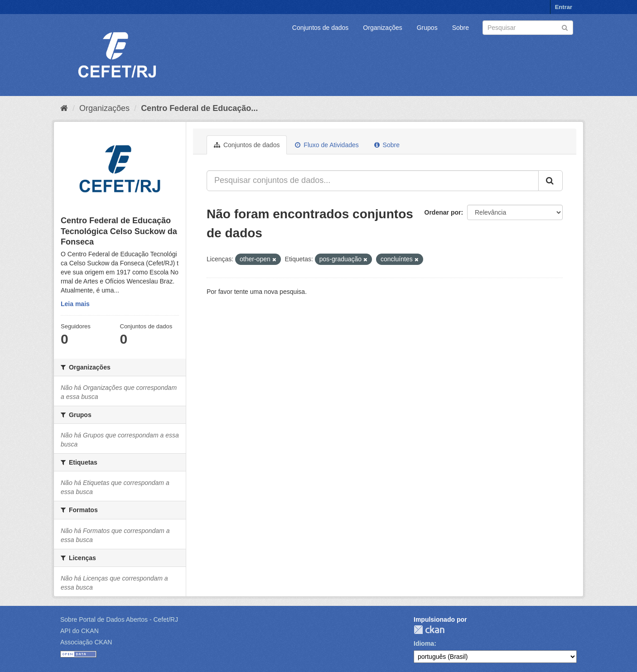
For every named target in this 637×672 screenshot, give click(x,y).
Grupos (427, 28)
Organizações (382, 28)
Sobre (461, 28)
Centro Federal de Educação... (199, 108)
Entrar (564, 7)
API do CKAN (80, 631)
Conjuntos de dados (321, 28)
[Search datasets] (528, 28)
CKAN (429, 630)
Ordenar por (443, 212)
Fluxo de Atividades (327, 145)
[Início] (64, 108)
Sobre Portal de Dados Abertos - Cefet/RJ (119, 619)
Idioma (424, 643)
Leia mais (75, 304)
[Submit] (565, 27)
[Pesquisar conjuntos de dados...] (373, 181)
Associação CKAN (86, 642)
